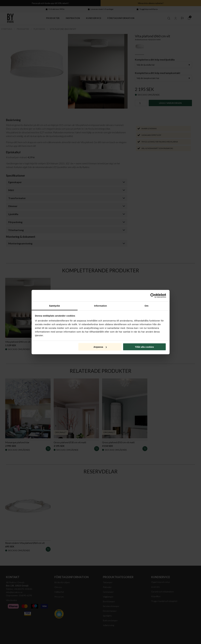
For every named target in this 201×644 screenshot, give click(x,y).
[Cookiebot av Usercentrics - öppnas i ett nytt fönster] (153, 296)
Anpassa (100, 347)
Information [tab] (101, 306)
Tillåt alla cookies (144, 347)
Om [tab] (146, 306)
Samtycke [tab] (55, 306)
